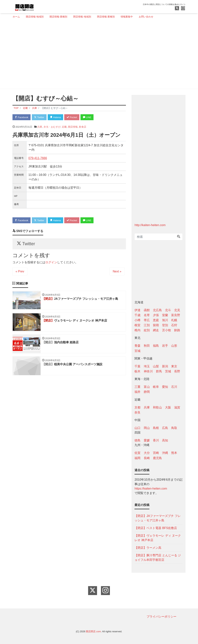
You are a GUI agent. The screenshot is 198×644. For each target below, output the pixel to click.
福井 (137, 392)
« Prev (20, 272)
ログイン (51, 263)
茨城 (168, 371)
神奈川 (148, 371)
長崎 (147, 458)
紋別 (147, 330)
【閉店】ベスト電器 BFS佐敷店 (156, 528)
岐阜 (156, 387)
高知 (165, 440)
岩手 (165, 346)
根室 (137, 325)
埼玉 (147, 366)
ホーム (16, 17)
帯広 (147, 320)
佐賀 (137, 453)
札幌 (174, 320)
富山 (147, 387)
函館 (147, 310)
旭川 (165, 320)
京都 (137, 407)
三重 (137, 387)
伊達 (137, 310)
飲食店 (83, 127)
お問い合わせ (146, 17)
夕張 (156, 315)
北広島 (157, 310)
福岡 (137, 458)
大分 (147, 453)
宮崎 (156, 453)
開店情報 (73, 127)
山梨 (156, 366)
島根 (156, 428)
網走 (156, 330)
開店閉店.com (93, 631)
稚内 (137, 330)
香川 (156, 440)
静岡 (147, 392)
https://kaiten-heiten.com (151, 489)
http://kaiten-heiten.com (150, 225)
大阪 (168, 407)
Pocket (73, 117)
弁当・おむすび (52, 127)
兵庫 (40, 127)
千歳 (137, 315)
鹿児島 (157, 458)
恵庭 (156, 320)
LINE (89, 117)
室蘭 (165, 315)
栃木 (137, 371)
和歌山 (157, 407)
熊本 (174, 453)
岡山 (147, 428)
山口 (137, 428)
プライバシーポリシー (161, 617)
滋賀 (177, 407)
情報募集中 (127, 17)
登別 (165, 325)
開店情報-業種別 (58, 17)
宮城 (137, 351)
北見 (177, 310)
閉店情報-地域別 (82, 17)
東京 (174, 366)
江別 (147, 325)
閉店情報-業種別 (106, 17)
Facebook (22, 117)
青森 (137, 346)
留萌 (156, 325)
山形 (174, 346)
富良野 (176, 315)
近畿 (64, 127)
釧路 (177, 330)
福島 (156, 346)
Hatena (56, 117)
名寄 (147, 315)
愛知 (165, 387)
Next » (117, 272)
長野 (177, 371)
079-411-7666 (38, 158)
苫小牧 (167, 330)
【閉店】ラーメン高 (148, 548)
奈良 (137, 412)
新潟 (165, 366)
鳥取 (174, 428)
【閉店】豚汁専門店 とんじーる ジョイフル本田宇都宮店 (158, 558)
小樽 (137, 320)
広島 (165, 428)
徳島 (137, 440)
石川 (174, 387)
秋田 (147, 346)
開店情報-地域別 (35, 17)
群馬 (159, 371)
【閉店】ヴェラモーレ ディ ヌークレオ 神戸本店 (158, 538)
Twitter (40, 117)
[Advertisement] (98, 55)
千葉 (137, 366)
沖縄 (165, 453)
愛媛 (147, 440)
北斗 (168, 310)
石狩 (174, 325)
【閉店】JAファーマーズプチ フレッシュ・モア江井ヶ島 (157, 518)
